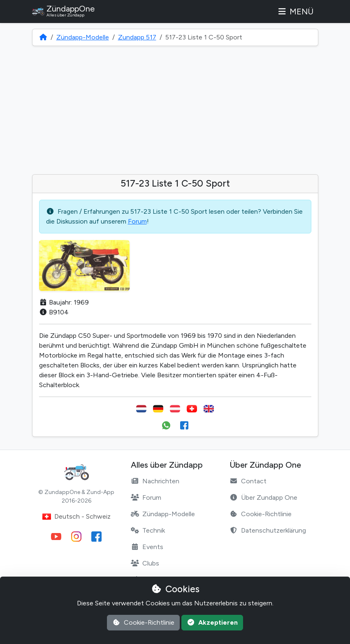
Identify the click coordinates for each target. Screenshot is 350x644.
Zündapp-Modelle (83, 37)
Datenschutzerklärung (268, 530)
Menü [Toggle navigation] (295, 12)
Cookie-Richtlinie (261, 514)
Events (147, 547)
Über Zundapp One (263, 497)
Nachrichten (155, 481)
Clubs (145, 563)
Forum (137, 221)
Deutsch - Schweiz (76, 517)
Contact (248, 481)
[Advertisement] (175, 110)
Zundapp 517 (137, 37)
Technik (148, 530)
